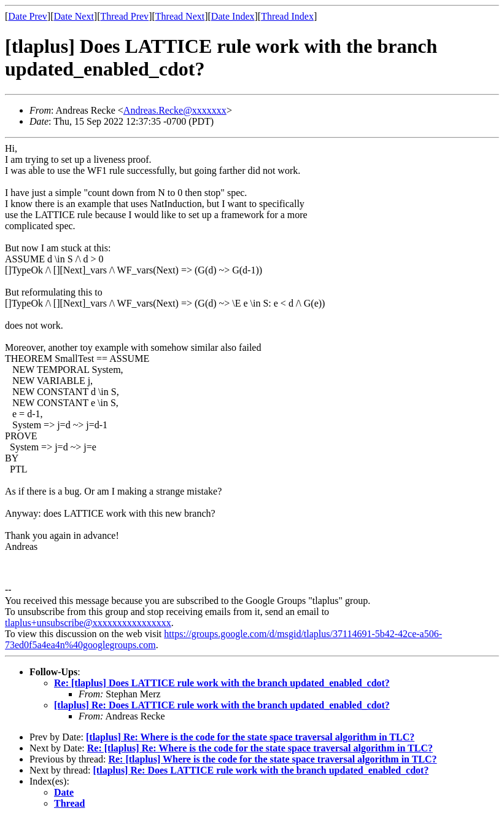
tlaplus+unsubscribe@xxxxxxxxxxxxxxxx (88, 623)
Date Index (233, 16)
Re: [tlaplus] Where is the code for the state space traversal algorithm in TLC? (272, 759)
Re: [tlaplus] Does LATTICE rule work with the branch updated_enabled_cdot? (222, 683)
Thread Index (287, 16)
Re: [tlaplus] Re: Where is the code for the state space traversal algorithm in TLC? (260, 748)
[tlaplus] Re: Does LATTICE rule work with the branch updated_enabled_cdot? (222, 705)
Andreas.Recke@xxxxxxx (175, 110)
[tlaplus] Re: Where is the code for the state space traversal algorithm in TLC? (250, 737)
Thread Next (180, 16)
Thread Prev (124, 16)
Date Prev (28, 16)
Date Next (74, 16)
